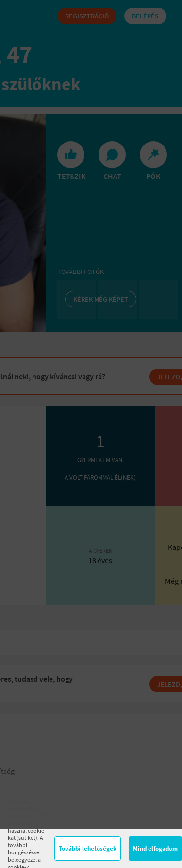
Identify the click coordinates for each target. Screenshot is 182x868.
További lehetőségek (88, 848)
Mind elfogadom (155, 848)
